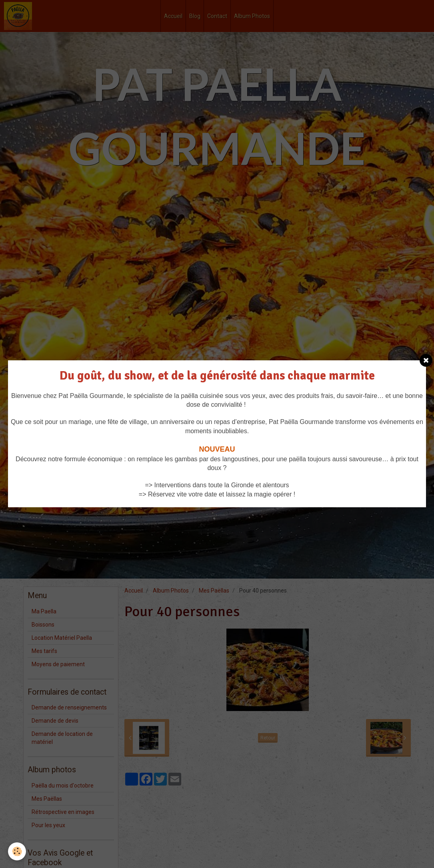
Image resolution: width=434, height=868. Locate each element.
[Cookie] (17, 851)
